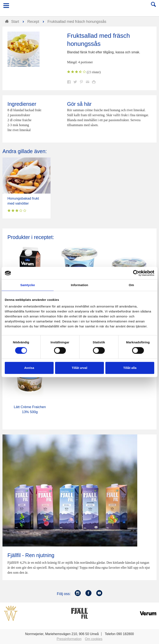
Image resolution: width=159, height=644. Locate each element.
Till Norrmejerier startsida (80, 7)
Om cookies (94, 639)
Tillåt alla (130, 368)
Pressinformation (69, 639)
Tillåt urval (80, 368)
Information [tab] (79, 285)
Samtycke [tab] (28, 285)
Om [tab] (131, 285)
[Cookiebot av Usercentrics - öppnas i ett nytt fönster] (136, 273)
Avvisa (29, 368)
